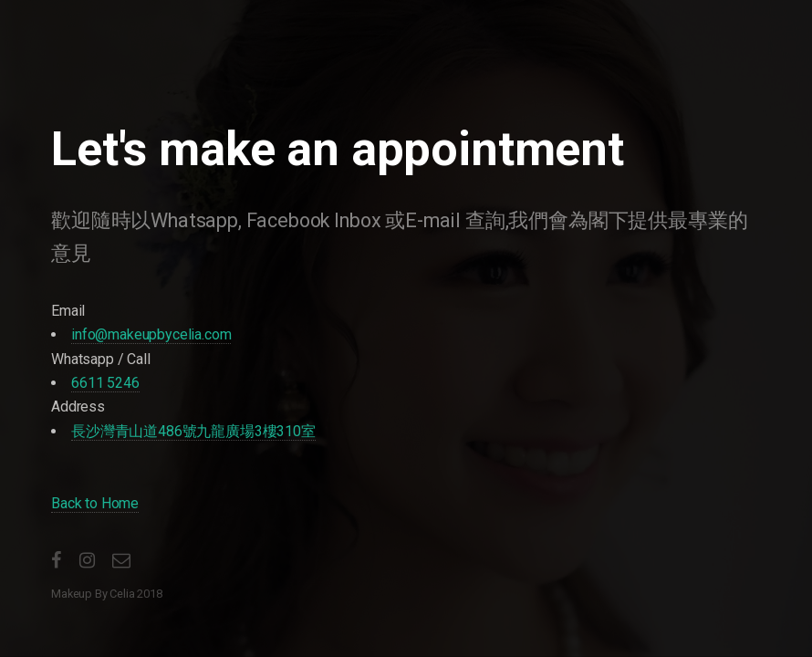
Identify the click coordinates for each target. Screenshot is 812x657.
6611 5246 (105, 383)
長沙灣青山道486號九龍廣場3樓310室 (193, 431)
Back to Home (95, 503)
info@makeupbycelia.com (151, 334)
